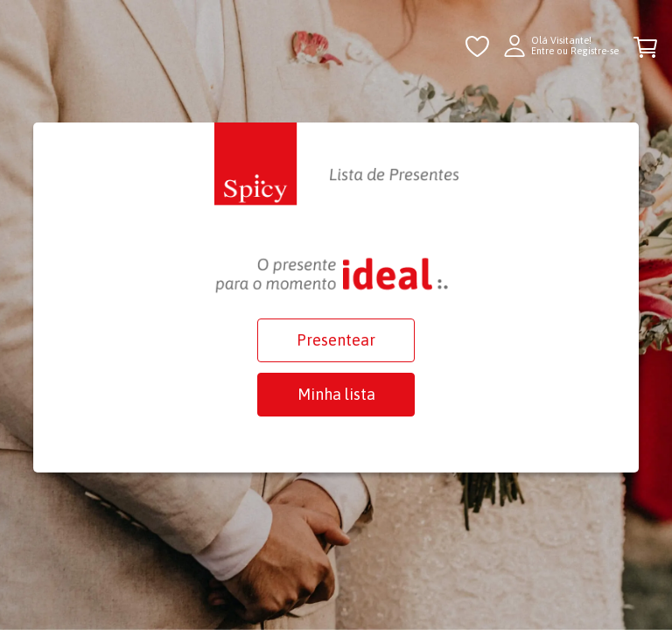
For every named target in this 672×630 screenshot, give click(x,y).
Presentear (336, 340)
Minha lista (336, 394)
